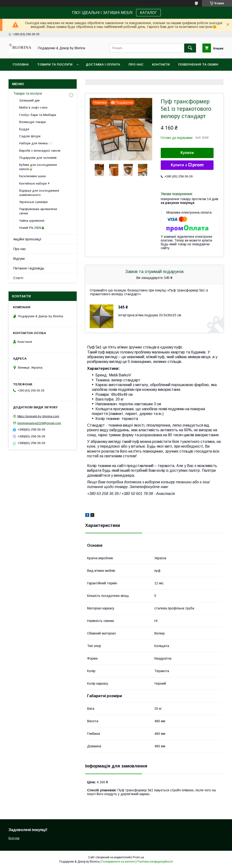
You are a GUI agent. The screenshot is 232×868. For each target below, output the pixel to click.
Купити (187, 153)
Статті (18, 278)
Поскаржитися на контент (118, 862)
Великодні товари (32, 122)
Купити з (187, 165)
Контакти (161, 64)
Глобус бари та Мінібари (38, 115)
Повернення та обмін (198, 64)
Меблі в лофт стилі (33, 108)
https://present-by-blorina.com (38, 416)
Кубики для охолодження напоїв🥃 (38, 167)
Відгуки (19, 259)
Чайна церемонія (32, 221)
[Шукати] (190, 48)
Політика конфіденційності (155, 862)
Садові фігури (30, 136)
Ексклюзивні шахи (32, 176)
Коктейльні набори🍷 (35, 183)
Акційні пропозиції (27, 239)
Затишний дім (29, 100)
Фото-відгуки (25, 77)
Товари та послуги (55, 64)
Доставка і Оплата (103, 64)
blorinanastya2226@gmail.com (39, 423)
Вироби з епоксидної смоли (40, 151)
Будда (24, 129)
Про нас (136, 64)
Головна (21, 64)
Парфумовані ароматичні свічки (38, 211)
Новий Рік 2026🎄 (32, 228)
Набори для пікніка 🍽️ (36, 143)
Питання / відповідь (29, 268)
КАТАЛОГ (148, 13)
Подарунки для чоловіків (38, 158)
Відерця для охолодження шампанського (39, 193)
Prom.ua (138, 857)
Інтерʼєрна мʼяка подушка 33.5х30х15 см (150, 315)
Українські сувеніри (33, 202)
